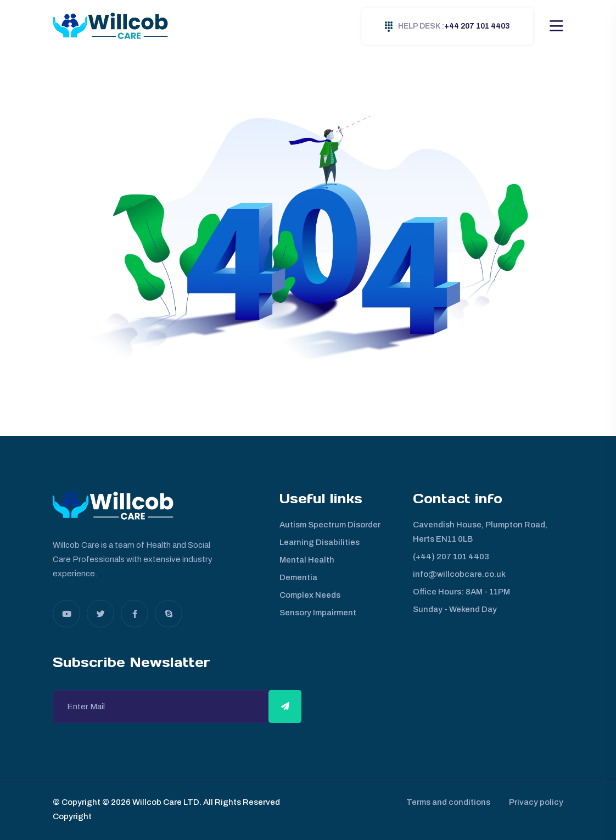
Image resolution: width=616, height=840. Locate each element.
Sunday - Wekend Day (455, 609)
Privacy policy (536, 802)
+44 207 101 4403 (447, 27)
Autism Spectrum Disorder (330, 525)
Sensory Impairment (318, 613)
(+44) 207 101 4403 (451, 557)
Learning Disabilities (320, 542)
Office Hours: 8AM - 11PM (461, 592)
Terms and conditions (445, 802)
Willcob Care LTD (165, 802)
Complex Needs (310, 595)
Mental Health (307, 560)
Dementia (298, 577)
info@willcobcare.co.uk (459, 574)
